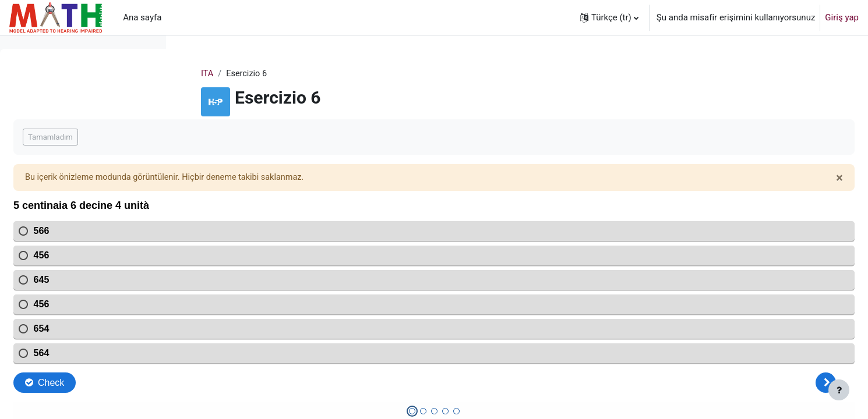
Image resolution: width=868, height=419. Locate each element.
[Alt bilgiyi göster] (839, 390)
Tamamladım (226, 138)
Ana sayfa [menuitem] (142, 17)
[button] (609, 17)
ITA (281, 74)
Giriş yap (842, 17)
